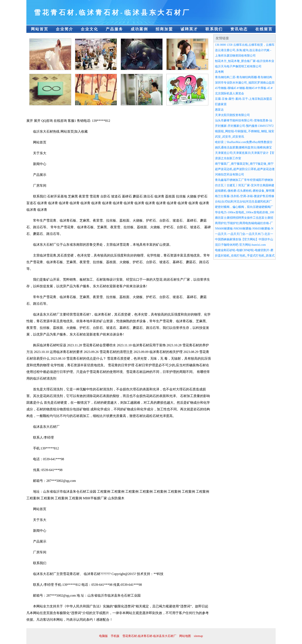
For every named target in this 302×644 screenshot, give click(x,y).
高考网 (219, 72)
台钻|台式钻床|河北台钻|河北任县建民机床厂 (243, 202)
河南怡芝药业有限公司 (230, 175)
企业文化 (90, 29)
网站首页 (40, 29)
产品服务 (114, 29)
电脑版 (103, 636)
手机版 (115, 636)
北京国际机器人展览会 (230, 93)
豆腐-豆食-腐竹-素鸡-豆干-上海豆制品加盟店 (244, 99)
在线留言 (264, 29)
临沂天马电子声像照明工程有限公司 (238, 66)
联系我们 (214, 29)
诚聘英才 (189, 29)
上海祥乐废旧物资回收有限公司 (235, 56)
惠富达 (219, 110)
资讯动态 (239, 29)
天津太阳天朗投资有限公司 (232, 115)
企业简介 (65, 29)
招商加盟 (164, 29)
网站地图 (185, 636)
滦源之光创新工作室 (228, 158)
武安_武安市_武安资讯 (230, 137)
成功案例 (139, 29)
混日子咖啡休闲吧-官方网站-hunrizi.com (240, 245)
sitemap (198, 636)
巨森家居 (221, 104)
